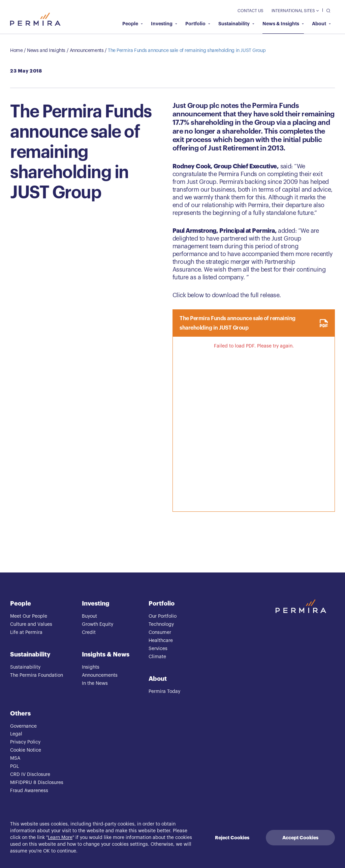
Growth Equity (98, 624)
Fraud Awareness (29, 791)
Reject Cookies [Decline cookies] (232, 838)
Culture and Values (31, 624)
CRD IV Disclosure (30, 775)
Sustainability (236, 24)
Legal (16, 734)
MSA (15, 758)
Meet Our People (29, 616)
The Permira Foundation (37, 675)
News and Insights (46, 51)
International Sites (295, 11)
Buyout (89, 616)
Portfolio (198, 24)
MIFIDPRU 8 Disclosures (37, 783)
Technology (161, 624)
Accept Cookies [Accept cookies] (300, 838)
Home (16, 51)
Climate (157, 657)
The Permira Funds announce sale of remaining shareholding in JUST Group (187, 51)
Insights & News (106, 654)
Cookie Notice (26, 750)
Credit (89, 633)
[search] (327, 10)
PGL (14, 766)
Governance (23, 726)
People (133, 24)
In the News (95, 683)
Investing (164, 24)
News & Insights (283, 24)
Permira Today (164, 692)
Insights (91, 667)
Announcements (87, 51)
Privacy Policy (25, 742)
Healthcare (161, 641)
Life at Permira (26, 633)
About (321, 24)
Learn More (60, 838)
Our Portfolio (163, 616)
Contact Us (250, 11)
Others (20, 713)
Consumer (160, 633)
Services (158, 649)
